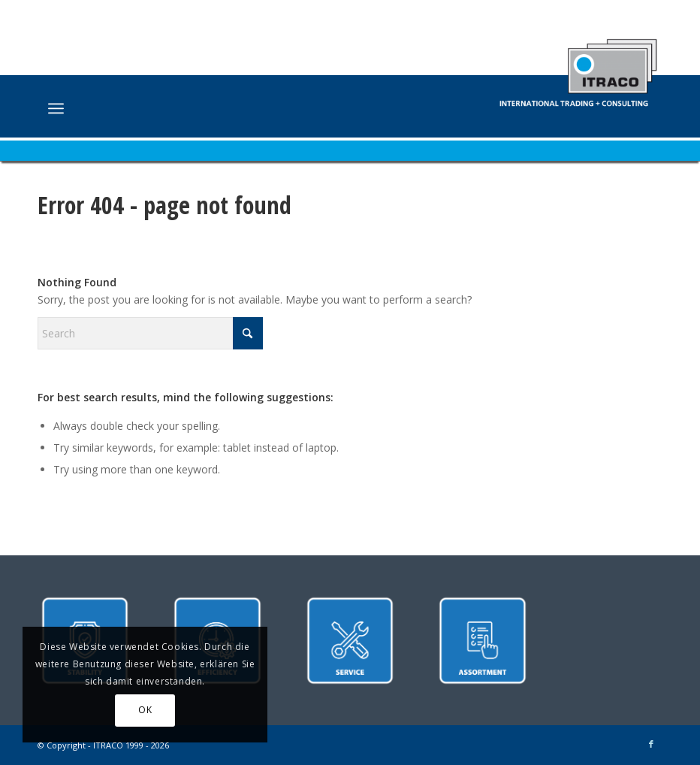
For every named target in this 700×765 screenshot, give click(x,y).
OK (145, 710)
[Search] (150, 333)
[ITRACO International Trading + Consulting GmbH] (578, 65)
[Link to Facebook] (651, 744)
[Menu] (56, 108)
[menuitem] (56, 108)
